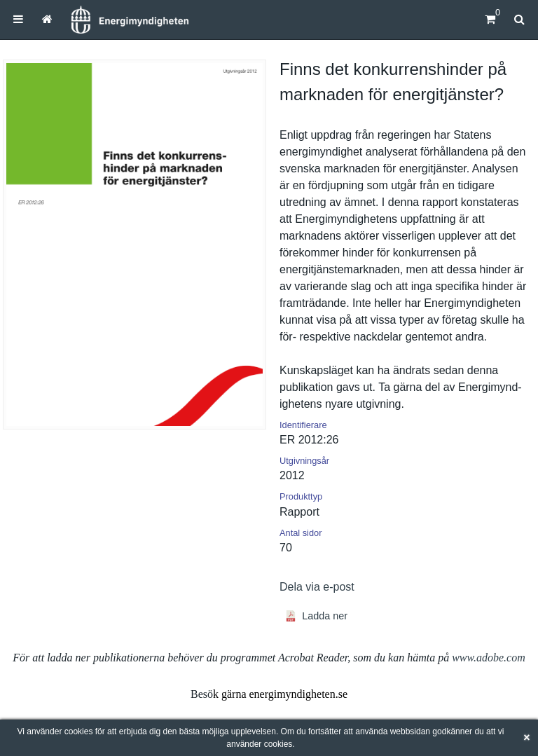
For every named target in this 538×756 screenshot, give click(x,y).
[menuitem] (18, 19)
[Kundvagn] (490, 19)
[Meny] (18, 19)
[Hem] (130, 20)
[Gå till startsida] (47, 19)
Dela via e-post (317, 587)
